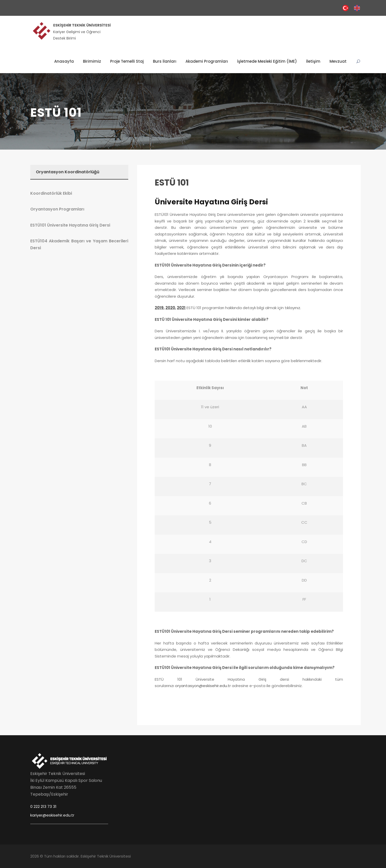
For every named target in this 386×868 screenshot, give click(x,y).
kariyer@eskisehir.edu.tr (52, 815)
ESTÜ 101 (172, 183)
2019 (159, 308)
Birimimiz (92, 61)
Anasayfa (64, 61)
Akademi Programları (207, 61)
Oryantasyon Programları (57, 209)
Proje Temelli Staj (127, 61)
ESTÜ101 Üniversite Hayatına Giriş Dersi (70, 225)
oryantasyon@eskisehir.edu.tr (203, 686)
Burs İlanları (165, 61)
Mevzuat (338, 61)
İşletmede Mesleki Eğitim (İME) (267, 61)
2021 (181, 308)
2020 (170, 308)
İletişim (313, 61)
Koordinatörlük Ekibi (51, 193)
